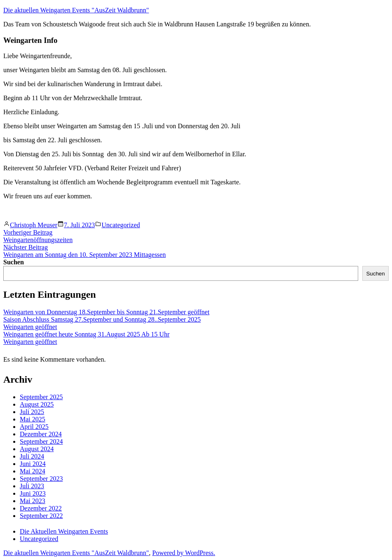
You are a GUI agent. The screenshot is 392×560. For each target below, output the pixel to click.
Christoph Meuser (34, 225)
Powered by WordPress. (184, 553)
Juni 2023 (33, 493)
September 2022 (41, 516)
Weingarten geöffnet (30, 327)
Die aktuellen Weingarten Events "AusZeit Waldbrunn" (76, 10)
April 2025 (34, 427)
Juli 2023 (32, 486)
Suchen (14, 262)
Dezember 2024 (41, 434)
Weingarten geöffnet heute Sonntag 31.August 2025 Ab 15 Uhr (86, 334)
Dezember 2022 (41, 508)
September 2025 (41, 397)
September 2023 (41, 479)
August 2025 (37, 404)
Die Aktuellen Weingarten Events (64, 531)
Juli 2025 (32, 412)
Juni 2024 (33, 464)
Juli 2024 (32, 456)
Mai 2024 (33, 471)
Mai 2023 (33, 501)
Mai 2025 (33, 419)
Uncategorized (121, 225)
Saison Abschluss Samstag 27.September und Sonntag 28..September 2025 (102, 319)
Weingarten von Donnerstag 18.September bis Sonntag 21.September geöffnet (106, 312)
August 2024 (37, 449)
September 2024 (41, 441)
